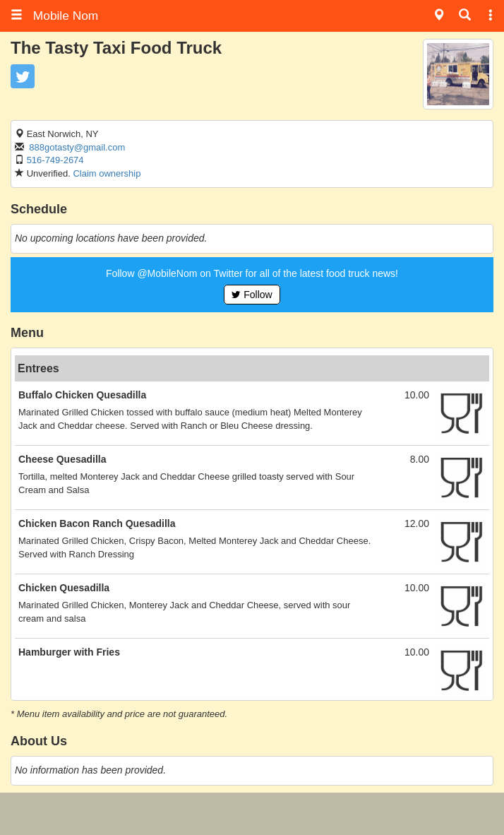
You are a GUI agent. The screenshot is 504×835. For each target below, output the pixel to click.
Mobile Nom (54, 16)
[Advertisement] (252, 814)
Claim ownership (107, 173)
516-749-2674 (55, 160)
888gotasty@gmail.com (77, 147)
